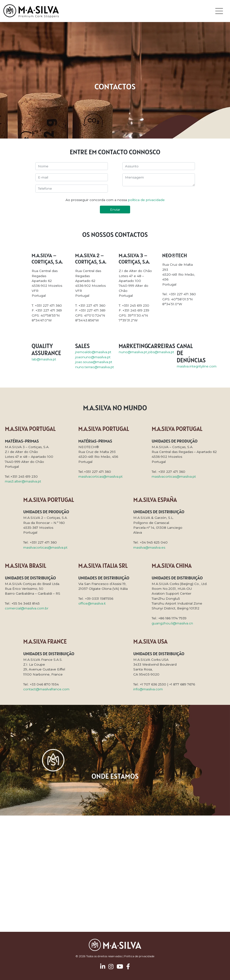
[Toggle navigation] (219, 11)
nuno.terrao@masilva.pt (95, 367)
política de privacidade (146, 200)
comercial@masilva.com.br (27, 608)
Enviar (115, 210)
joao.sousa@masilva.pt (94, 362)
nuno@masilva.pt (133, 352)
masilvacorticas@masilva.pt (100, 476)
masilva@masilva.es (149, 547)
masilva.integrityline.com (197, 366)
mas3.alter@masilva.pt (23, 481)
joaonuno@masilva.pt (93, 357)
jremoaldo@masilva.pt (93, 352)
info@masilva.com (148, 689)
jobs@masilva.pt (161, 352)
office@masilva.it (92, 603)
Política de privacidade (139, 956)
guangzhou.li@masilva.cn (172, 623)
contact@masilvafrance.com (46, 689)
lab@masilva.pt (44, 359)
